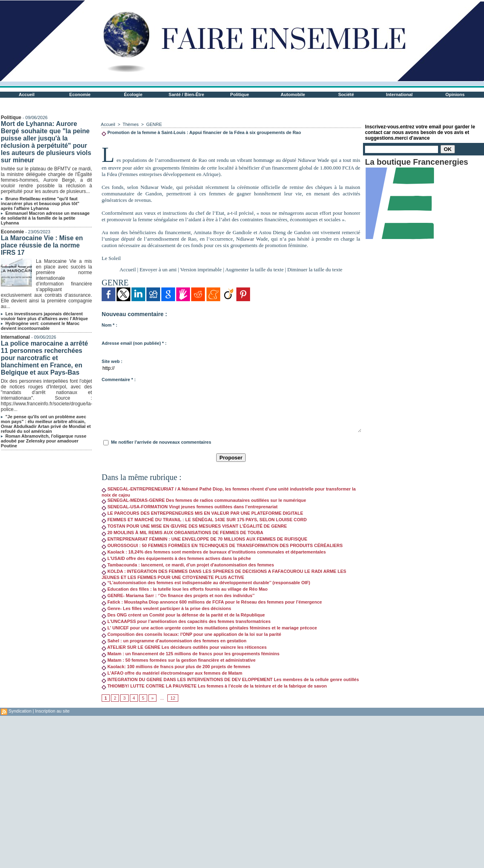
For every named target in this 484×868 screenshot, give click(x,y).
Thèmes (131, 124)
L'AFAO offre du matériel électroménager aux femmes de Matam (172, 673)
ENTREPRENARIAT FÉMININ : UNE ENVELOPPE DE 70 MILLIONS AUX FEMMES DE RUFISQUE (204, 539)
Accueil (27, 94)
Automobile (293, 94)
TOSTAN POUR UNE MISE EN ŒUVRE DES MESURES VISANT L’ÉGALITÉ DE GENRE (194, 526)
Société (346, 94)
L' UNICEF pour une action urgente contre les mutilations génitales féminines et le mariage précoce (209, 628)
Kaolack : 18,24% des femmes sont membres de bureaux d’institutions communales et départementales (214, 552)
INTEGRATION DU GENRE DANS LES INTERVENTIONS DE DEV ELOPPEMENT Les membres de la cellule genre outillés (230, 679)
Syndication (20, 711)
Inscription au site (52, 711)
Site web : (112, 361)
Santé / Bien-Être (186, 94)
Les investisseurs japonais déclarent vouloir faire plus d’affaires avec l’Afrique (44, 316)
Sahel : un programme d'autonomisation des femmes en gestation (174, 641)
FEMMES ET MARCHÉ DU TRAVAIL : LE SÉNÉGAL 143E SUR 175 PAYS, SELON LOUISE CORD (204, 520)
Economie (80, 94)
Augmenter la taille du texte (254, 269)
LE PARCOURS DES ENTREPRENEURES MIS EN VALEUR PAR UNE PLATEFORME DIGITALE (202, 513)
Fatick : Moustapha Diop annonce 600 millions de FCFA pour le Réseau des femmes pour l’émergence (212, 602)
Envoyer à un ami (158, 269)
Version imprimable (201, 269)
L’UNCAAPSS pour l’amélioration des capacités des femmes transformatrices (186, 621)
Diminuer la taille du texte (315, 269)
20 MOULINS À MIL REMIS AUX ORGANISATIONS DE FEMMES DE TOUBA (183, 533)
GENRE (154, 124)
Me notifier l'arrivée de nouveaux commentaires (161, 442)
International (399, 94)
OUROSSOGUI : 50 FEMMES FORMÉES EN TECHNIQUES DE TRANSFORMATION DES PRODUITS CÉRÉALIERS (222, 545)
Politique (240, 94)
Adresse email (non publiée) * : (134, 343)
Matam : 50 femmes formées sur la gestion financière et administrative (178, 660)
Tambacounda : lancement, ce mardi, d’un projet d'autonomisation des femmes (188, 565)
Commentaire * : (119, 379)
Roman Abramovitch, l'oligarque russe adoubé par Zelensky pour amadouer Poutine (44, 441)
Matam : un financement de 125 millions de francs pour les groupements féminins (191, 654)
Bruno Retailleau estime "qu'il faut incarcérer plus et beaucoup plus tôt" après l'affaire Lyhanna (40, 203)
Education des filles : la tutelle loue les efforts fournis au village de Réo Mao (185, 589)
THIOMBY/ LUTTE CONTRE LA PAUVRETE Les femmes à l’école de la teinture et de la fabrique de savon (214, 686)
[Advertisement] (76, 791)
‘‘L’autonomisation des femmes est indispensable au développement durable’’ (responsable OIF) (206, 583)
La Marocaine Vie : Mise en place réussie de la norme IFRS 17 (42, 245)
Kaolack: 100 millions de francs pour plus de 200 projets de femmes (176, 667)
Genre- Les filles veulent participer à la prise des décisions (166, 608)
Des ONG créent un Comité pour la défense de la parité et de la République (183, 615)
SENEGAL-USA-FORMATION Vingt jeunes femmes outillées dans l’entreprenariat (190, 507)
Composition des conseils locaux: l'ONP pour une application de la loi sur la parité (191, 634)
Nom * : (110, 325)
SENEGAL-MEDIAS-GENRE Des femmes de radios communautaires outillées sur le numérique (204, 500)
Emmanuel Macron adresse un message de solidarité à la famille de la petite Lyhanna (45, 218)
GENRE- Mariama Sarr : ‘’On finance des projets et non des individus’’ (178, 595)
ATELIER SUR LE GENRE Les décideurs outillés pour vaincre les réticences (184, 647)
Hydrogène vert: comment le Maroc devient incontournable (40, 326)
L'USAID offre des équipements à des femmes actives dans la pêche (176, 558)
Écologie (133, 94)
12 (173, 698)
